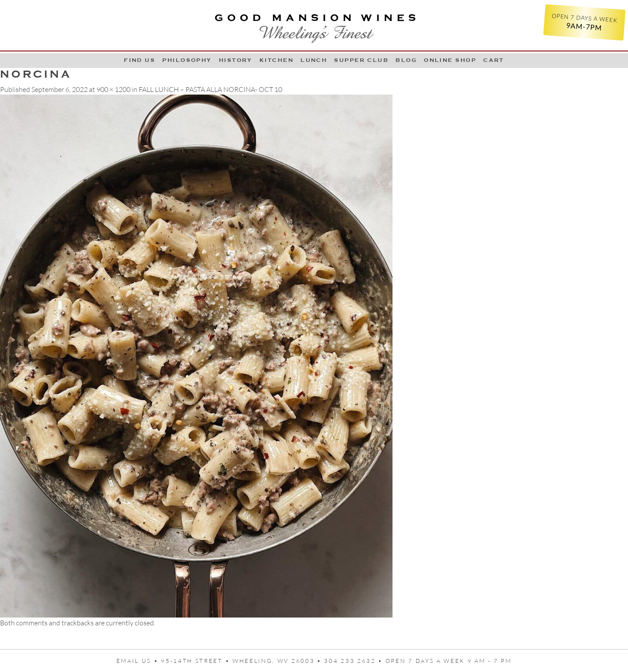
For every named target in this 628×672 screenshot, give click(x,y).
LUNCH (314, 60)
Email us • (139, 661)
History (236, 60)
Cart (494, 60)
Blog (406, 60)
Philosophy (187, 60)
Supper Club (361, 60)
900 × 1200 (113, 89)
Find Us (140, 60)
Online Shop (450, 60)
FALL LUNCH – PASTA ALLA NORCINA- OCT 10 (210, 89)
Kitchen (276, 60)
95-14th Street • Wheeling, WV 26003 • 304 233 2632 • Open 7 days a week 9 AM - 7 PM (336, 661)
